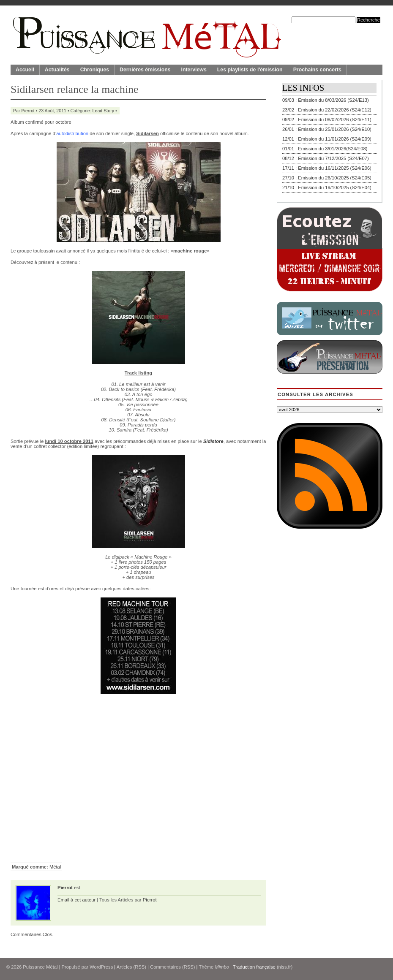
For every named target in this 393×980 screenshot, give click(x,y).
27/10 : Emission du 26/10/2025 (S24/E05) (327, 178)
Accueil (25, 70)
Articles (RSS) (131, 967)
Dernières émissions (145, 70)
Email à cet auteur (76, 900)
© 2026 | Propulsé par (48, 967)
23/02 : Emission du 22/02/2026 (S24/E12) (327, 110)
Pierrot (28, 111)
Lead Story (103, 111)
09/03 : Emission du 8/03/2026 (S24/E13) (326, 100)
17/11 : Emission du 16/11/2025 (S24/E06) (327, 168)
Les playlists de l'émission (250, 70)
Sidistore (213, 441)
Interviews (194, 70)
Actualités (57, 70)
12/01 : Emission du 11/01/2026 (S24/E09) (327, 139)
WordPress (101, 967)
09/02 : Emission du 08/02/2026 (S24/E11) (327, 119)
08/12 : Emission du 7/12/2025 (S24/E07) (326, 158)
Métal (55, 867)
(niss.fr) (285, 967)
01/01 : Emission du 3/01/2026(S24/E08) (325, 149)
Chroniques (95, 70)
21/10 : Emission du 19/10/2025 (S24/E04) (327, 187)
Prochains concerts (317, 70)
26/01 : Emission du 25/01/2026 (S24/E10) (327, 129)
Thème (214, 967)
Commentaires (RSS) (172, 967)
